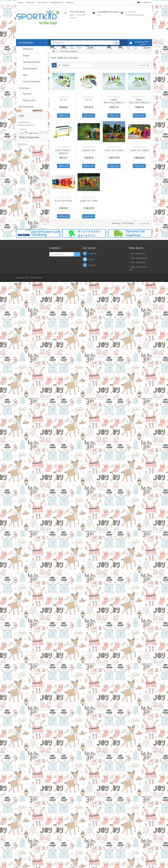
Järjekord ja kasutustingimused (26, 124)
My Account (42, 2)
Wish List (30, 2)
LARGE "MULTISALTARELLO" (114, 101)
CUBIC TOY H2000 (139, 150)
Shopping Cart (57, 2)
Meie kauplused (27, 135)
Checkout (70, 2)
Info (22, 116)
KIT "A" (63, 100)
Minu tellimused (138, 254)
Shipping (131, 12)
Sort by (66, 65)
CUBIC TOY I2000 (89, 201)
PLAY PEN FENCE (63, 201)
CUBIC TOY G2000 (114, 150)
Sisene (21, 2)
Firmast (23, 130)
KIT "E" (89, 100)
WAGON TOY (89, 150)
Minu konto (136, 248)
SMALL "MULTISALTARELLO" (139, 101)
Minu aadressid (138, 262)
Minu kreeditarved (139, 258)
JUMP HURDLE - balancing (63, 152)
